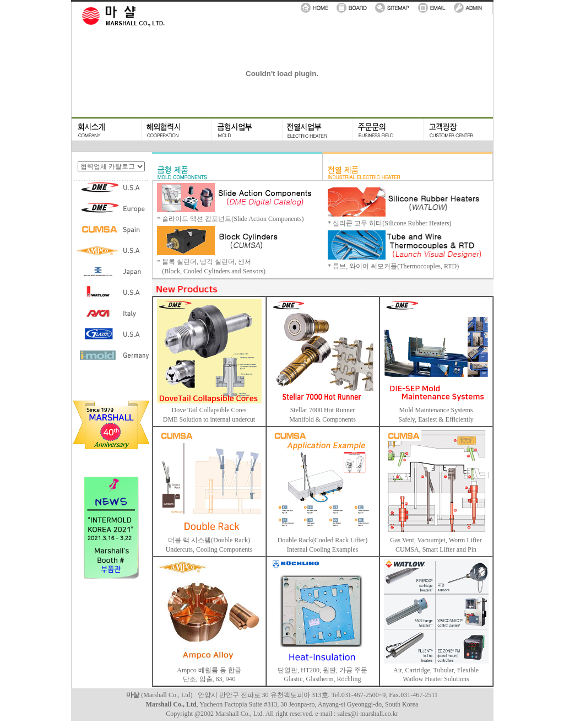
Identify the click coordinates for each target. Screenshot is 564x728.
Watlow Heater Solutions (436, 679)
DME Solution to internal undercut (209, 419)
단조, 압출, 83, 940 (209, 679)
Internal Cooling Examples (322, 549)
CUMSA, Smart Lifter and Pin (436, 549)
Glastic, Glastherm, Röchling (323, 679)
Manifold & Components (322, 419)
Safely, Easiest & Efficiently (436, 419)
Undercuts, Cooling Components (209, 549)
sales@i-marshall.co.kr (367, 714)
